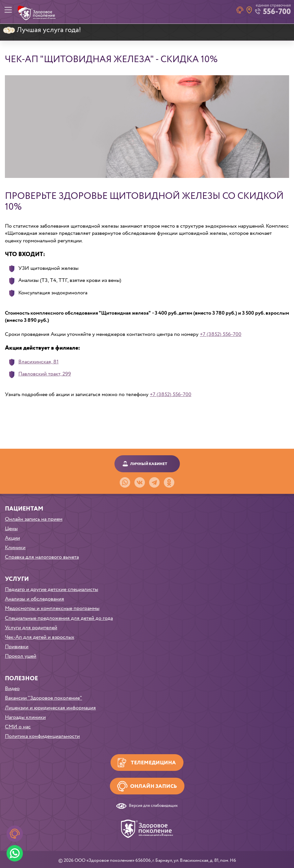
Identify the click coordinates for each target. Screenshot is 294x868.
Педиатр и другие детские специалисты (52, 590)
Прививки (17, 647)
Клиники (15, 548)
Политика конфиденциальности (42, 736)
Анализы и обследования (35, 599)
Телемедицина (153, 763)
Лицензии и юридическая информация (50, 708)
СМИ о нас (18, 727)
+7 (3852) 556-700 (221, 334)
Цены (11, 529)
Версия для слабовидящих (153, 806)
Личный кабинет (149, 464)
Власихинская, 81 (38, 362)
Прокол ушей (21, 656)
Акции (12, 538)
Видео (12, 689)
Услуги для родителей (31, 628)
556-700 (277, 12)
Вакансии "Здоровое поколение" (43, 698)
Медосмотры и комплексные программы (52, 608)
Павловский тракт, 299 (45, 374)
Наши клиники (249, 10)
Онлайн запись (154, 786)
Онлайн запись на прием (34, 519)
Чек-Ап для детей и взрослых (40, 637)
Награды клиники (25, 717)
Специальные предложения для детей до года (59, 618)
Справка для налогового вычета (42, 557)
